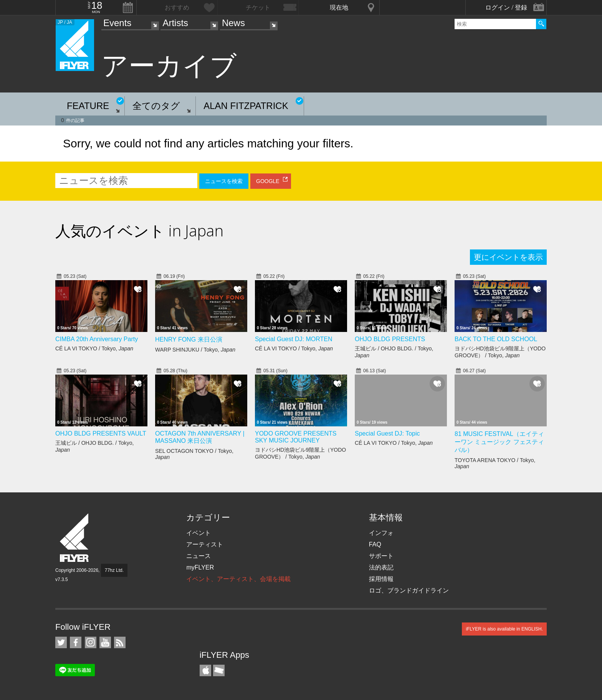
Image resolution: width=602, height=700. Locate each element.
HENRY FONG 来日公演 (189, 339)
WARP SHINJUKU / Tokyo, (195, 350)
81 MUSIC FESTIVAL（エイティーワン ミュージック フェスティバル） (499, 442)
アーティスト (205, 544)
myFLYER (200, 567)
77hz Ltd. (114, 570)
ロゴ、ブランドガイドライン (409, 590)
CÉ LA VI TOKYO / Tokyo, (94, 348)
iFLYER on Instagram (91, 642)
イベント (198, 533)
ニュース (198, 556)
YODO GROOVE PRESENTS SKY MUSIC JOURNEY (296, 437)
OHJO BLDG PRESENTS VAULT (101, 433)
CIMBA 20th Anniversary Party (97, 339)
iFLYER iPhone (205, 670)
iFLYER (75, 538)
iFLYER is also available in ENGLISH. (504, 629)
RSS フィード (120, 642)
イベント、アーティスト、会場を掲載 (238, 579)
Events (117, 23)
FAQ (375, 544)
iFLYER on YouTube (105, 642)
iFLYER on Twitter (61, 642)
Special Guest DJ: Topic (387, 433)
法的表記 (381, 567)
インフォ (381, 533)
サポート (381, 556)
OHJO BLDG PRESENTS (390, 339)
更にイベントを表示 (508, 257)
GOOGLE (268, 181)
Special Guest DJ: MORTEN (294, 339)
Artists (175, 23)
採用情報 (381, 579)
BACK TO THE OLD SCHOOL (496, 339)
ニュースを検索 (224, 181)
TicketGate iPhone (219, 670)
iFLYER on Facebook (76, 642)
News (233, 23)
